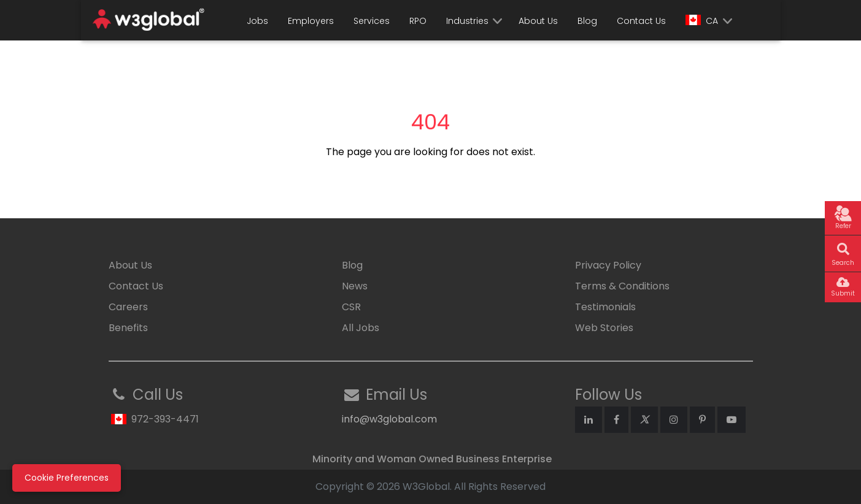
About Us (538, 21)
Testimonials (605, 307)
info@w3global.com (389, 419)
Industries (467, 21)
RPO (418, 21)
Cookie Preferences (67, 478)
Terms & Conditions (622, 286)
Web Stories (604, 328)
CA (702, 21)
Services (372, 21)
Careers (128, 307)
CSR (351, 307)
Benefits (128, 328)
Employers (311, 21)
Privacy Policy (608, 265)
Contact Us (641, 21)
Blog (587, 21)
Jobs (257, 21)
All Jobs (361, 328)
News (355, 286)
